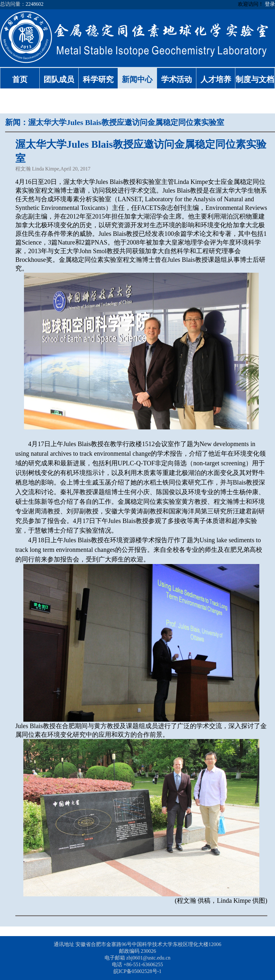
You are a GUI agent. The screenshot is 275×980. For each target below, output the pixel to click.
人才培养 (216, 79)
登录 (270, 4)
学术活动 (177, 79)
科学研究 (98, 79)
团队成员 (59, 79)
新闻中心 (137, 79)
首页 (20, 79)
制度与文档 (255, 79)
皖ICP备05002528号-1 (137, 971)
